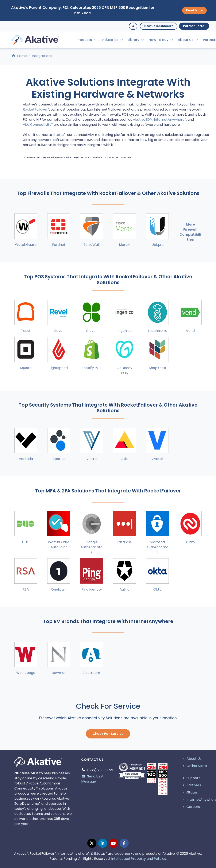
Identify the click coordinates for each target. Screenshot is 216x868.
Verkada (26, 459)
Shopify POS (92, 368)
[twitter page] (92, 843)
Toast (26, 331)
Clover (92, 331)
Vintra (92, 459)
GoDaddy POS (124, 370)
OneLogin (59, 589)
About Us (186, 40)
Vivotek (157, 459)
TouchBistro (157, 331)
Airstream (92, 673)
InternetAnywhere (170, 120)
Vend (190, 331)
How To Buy (159, 40)
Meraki (125, 245)
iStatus (59, 135)
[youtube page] (113, 843)
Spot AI (59, 459)
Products (84, 40)
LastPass (124, 542)
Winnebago (26, 673)
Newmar (59, 673)
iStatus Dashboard (159, 26)
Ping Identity (92, 589)
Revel (59, 331)
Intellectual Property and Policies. (139, 859)
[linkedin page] (103, 843)
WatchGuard (26, 245)
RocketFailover (36, 109)
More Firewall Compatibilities (190, 232)
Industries (110, 40)
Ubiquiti (157, 245)
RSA (26, 589)
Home (19, 56)
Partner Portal (194, 26)
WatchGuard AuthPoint (59, 545)
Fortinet (59, 245)
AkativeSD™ (143, 120)
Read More (194, 10)
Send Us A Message (92, 779)
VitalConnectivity (38, 125)
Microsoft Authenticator (157, 547)
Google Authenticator (92, 547)
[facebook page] (124, 843)
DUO (26, 542)
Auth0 (125, 589)
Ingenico (125, 331)
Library (134, 40)
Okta (157, 589)
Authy (190, 542)
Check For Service (108, 734)
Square (26, 368)
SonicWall (92, 245)
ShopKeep (157, 368)
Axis (124, 459)
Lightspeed (59, 368)
